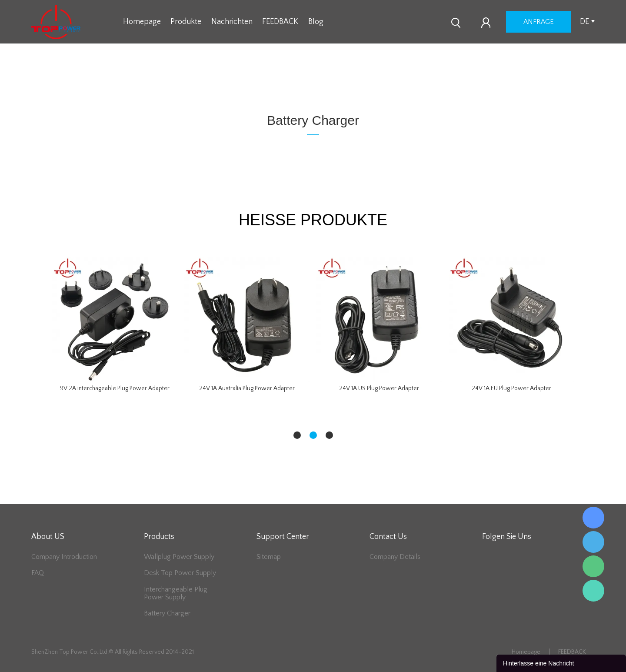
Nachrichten (232, 22)
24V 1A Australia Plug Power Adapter (247, 388)
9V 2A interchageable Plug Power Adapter (115, 388)
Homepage (142, 22)
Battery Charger (327, 87)
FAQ (38, 573)
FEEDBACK (280, 22)
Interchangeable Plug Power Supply (176, 593)
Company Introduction (64, 557)
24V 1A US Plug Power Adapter (379, 388)
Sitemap (269, 557)
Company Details (395, 557)
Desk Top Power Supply (180, 573)
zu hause (283, 87)
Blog (316, 22)
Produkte (186, 22)
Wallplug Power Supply (179, 557)
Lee (593, 591)
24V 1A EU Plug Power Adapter (511, 388)
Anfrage (539, 22)
